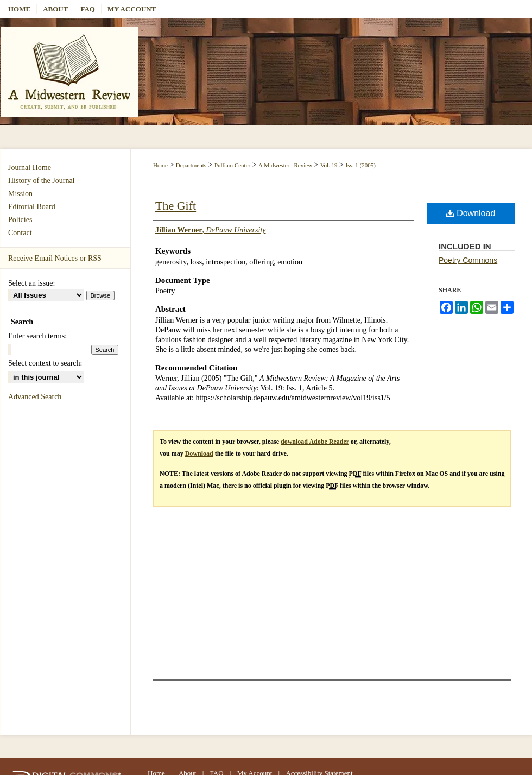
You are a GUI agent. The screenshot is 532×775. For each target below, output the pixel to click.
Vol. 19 (329, 165)
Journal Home (30, 168)
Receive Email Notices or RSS (55, 258)
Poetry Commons (468, 260)
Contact (20, 233)
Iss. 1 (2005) (361, 165)
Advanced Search (35, 397)
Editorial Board (32, 207)
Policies (20, 220)
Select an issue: (31, 283)
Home (160, 165)
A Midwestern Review (285, 165)
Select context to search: (45, 363)
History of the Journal (41, 181)
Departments (191, 165)
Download (471, 213)
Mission (20, 194)
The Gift (176, 206)
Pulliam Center (232, 165)
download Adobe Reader (315, 442)
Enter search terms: (37, 336)
